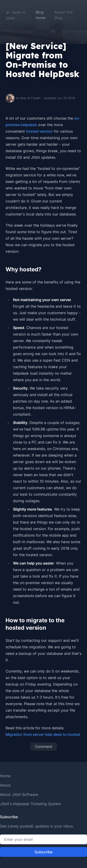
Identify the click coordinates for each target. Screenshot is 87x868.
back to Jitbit (16, 15)
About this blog (64, 15)
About (5, 785)
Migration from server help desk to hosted (43, 734)
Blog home (41, 15)
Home (5, 776)
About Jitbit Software (19, 794)
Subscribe (43, 852)
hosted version (39, 131)
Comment (44, 747)
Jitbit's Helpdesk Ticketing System (31, 804)
